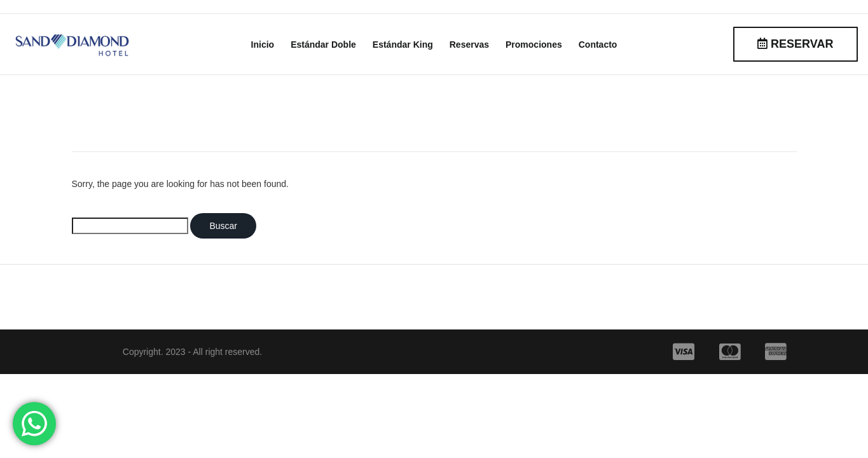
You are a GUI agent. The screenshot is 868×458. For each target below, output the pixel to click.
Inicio (263, 45)
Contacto (598, 45)
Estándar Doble (323, 45)
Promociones (534, 45)
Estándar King (403, 45)
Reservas (469, 45)
